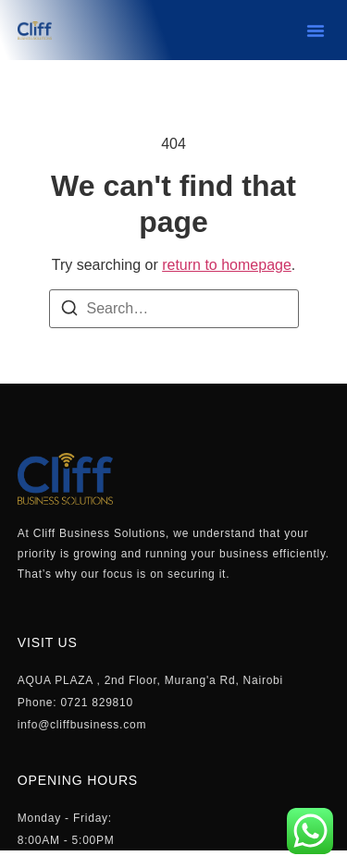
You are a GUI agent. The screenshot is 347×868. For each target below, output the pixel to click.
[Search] (69, 311)
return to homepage (227, 265)
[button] (316, 31)
